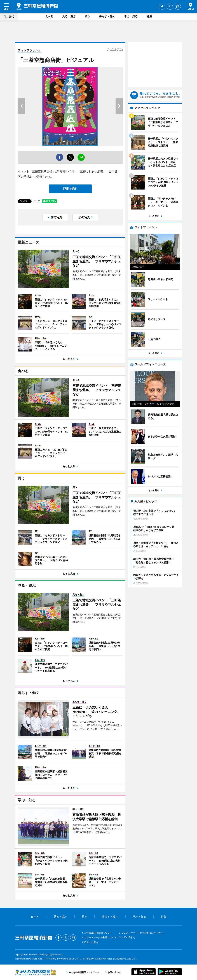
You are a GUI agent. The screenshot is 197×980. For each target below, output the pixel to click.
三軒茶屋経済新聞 (37, 6)
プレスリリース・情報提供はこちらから (142, 933)
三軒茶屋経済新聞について (98, 933)
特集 (149, 16)
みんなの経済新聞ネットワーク (36, 972)
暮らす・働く (107, 16)
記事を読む (70, 189)
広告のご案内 (91, 942)
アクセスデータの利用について (100, 937)
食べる (49, 16)
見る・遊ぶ (69, 16)
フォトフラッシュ (29, 50)
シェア (37, 201)
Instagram (178, 7)
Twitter (170, 7)
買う (87, 16)
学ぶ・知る (131, 16)
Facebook (162, 7)
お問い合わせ (128, 937)
